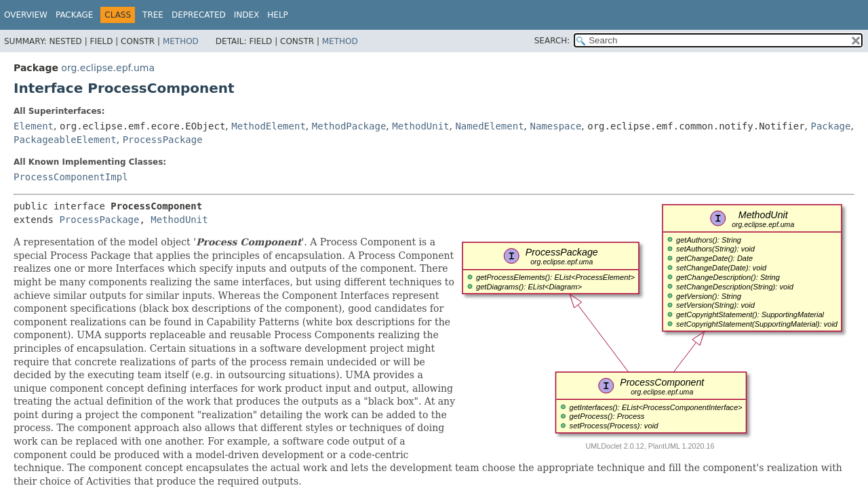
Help (278, 15)
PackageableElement (65, 140)
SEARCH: (552, 41)
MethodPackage (349, 126)
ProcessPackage (163, 140)
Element (34, 126)
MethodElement (269, 126)
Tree (153, 15)
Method (181, 41)
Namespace (556, 126)
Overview (26, 15)
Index (247, 15)
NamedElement (489, 126)
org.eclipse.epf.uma (108, 68)
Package (74, 15)
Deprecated (199, 15)
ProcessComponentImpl (71, 177)
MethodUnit (420, 126)
